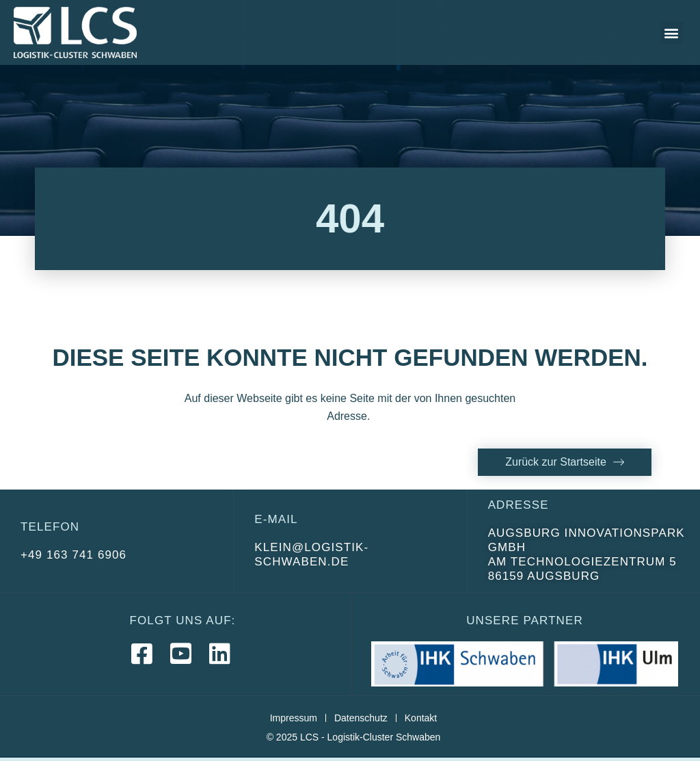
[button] (672, 32)
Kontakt (421, 718)
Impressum (294, 718)
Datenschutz (361, 718)
